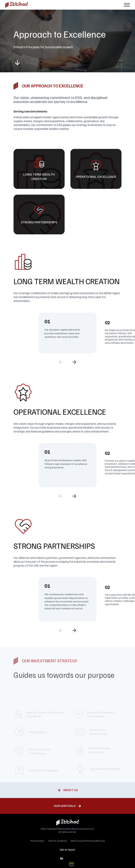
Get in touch (67, 849)
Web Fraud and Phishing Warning (88, 841)
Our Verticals (65, 806)
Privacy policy (37, 841)
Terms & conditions (57, 841)
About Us (70, 790)
